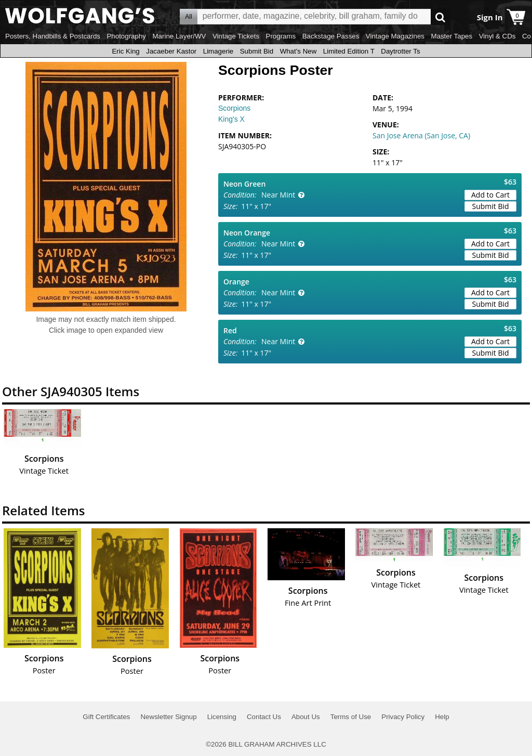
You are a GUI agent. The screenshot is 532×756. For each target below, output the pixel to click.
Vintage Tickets (236, 36)
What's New (298, 51)
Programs (281, 36)
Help (442, 717)
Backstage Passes (331, 36)
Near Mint (278, 195)
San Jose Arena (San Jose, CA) (421, 135)
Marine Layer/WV (179, 36)
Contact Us (264, 717)
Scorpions (234, 108)
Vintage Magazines (395, 36)
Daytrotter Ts (400, 51)
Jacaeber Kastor (171, 51)
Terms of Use (351, 717)
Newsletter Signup (168, 717)
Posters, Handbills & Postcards (53, 36)
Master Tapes (451, 36)
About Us (306, 717)
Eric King (125, 51)
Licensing (222, 717)
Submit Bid (257, 51)
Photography (126, 36)
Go (440, 17)
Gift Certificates (106, 717)
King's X (231, 119)
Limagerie (218, 51)
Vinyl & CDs (497, 36)
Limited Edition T (349, 51)
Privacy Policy (403, 717)
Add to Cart (490, 195)
